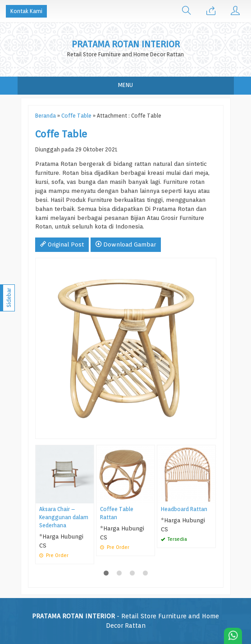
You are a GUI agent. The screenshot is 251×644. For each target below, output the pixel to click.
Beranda (46, 116)
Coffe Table (76, 116)
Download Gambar (126, 244)
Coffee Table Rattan (117, 513)
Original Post (62, 244)
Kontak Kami (26, 11)
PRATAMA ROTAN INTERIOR (126, 44)
